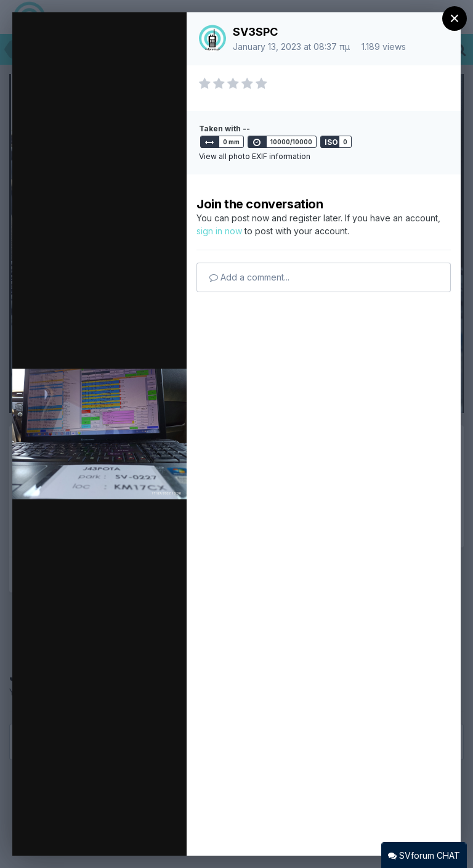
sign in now (219, 231)
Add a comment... (249, 277)
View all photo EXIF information (255, 156)
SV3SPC (255, 32)
